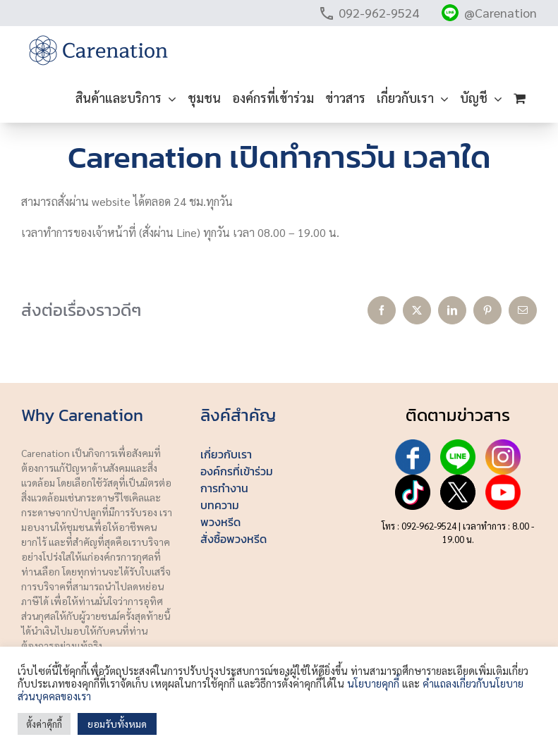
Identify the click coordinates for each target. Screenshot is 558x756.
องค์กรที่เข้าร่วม (237, 471)
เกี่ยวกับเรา (226, 454)
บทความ (220, 505)
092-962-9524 (379, 12)
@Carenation (501, 12)
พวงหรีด (220, 522)
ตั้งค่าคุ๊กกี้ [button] (44, 724)
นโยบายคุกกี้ (373, 683)
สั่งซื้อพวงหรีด (233, 539)
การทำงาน (224, 488)
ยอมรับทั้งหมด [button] (117, 724)
